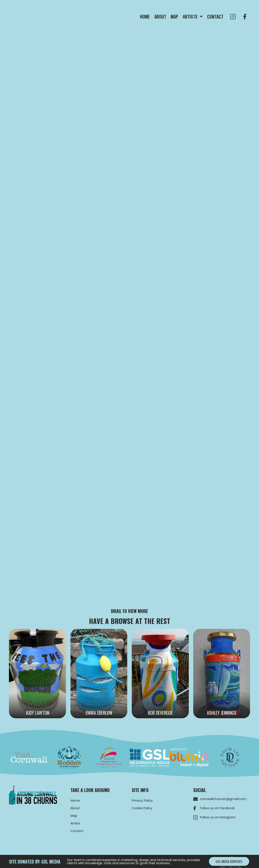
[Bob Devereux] (160, 674)
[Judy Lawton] (37, 674)
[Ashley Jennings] (222, 674)
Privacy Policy (142, 801)
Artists (75, 823)
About (75, 808)
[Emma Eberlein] (99, 674)
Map (74, 816)
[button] (229, 861)
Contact (77, 831)
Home (75, 801)
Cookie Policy (142, 808)
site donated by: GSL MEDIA (35, 862)
